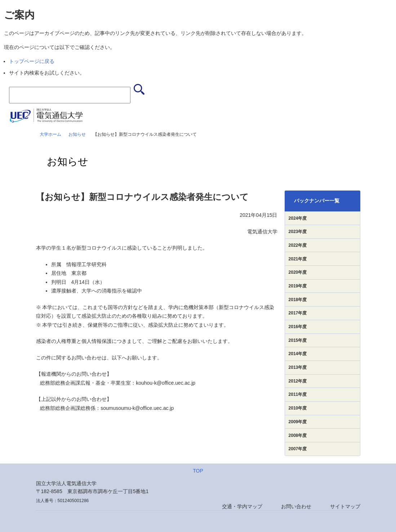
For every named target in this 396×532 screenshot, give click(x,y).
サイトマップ (345, 506)
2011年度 (298, 394)
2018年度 (298, 300)
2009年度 (298, 422)
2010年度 (298, 408)
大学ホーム (50, 134)
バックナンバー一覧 (317, 201)
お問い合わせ (296, 506)
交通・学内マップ (242, 506)
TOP (198, 471)
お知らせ (77, 134)
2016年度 (298, 327)
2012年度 (298, 381)
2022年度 (298, 245)
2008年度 (298, 435)
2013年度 (298, 367)
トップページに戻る (32, 61)
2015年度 (298, 340)
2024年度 (298, 218)
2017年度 (298, 313)
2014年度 (298, 354)
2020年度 (298, 272)
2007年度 (298, 449)
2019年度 (298, 286)
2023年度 (298, 232)
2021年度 (298, 259)
